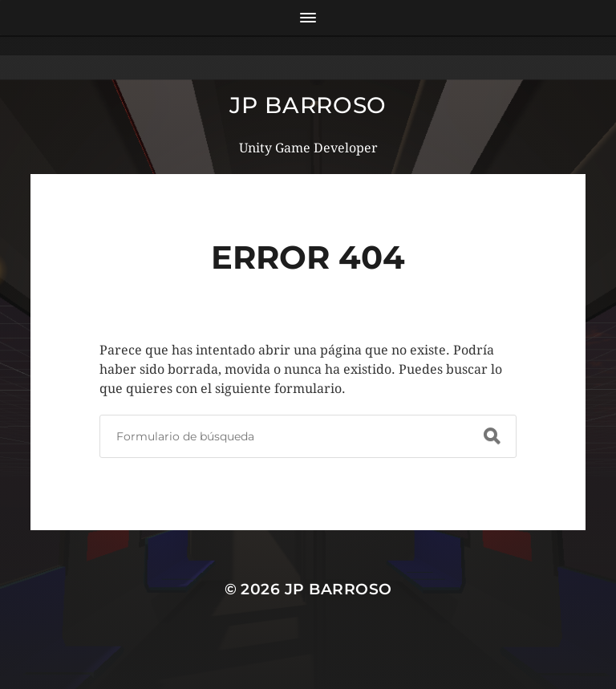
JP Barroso (308, 105)
